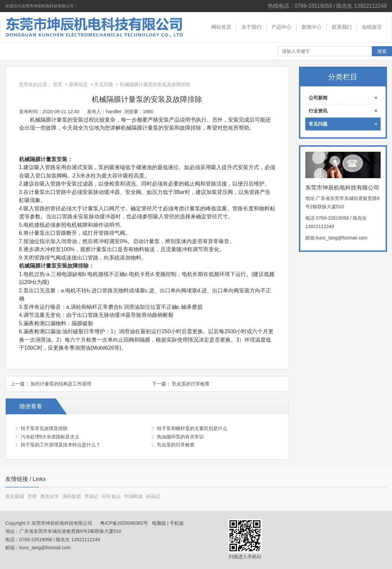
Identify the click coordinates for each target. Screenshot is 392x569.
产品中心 (282, 27)
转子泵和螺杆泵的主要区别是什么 (192, 428)
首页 (58, 84)
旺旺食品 (111, 496)
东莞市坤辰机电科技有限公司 (92, 27)
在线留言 (372, 27)
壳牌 (32, 496)
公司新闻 (343, 98)
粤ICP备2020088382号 (123, 523)
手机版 (177, 523)
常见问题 (104, 84)
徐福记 (153, 496)
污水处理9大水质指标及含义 (50, 437)
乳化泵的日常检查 (191, 384)
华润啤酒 (133, 496)
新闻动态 (78, 84)
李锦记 (91, 496)
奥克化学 (50, 496)
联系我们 (342, 27)
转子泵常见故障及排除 (44, 428)
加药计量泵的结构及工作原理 (61, 384)
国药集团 (72, 496)
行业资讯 (343, 111)
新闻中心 (312, 27)
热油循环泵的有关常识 (180, 437)
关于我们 (251, 27)
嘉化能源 (15, 496)
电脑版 (159, 523)
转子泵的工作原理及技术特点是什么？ (61, 445)
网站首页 (221, 27)
